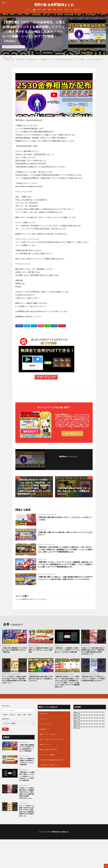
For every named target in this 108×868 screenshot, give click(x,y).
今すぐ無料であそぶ (72, 434)
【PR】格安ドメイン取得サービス (51, 780)
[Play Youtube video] (54, 95)
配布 (44, 10)
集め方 (60, 10)
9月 (100, 724)
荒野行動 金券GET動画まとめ (54, 5)
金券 (34, 10)
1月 (79, 721)
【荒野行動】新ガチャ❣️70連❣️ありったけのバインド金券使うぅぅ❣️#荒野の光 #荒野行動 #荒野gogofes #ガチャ (93, 685)
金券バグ (77, 10)
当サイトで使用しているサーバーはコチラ (54, 750)
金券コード (68, 10)
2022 (75, 733)
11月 (75, 726)
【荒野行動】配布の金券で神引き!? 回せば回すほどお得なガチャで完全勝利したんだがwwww (41, 684)
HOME (4, 57)
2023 (75, 730)
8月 (97, 724)
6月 (92, 724)
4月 (87, 721)
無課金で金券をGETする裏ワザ (50, 761)
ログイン (34, 603)
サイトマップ (44, 729)
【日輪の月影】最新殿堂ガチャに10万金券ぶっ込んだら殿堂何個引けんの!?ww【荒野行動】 (14, 654)
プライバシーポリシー (47, 734)
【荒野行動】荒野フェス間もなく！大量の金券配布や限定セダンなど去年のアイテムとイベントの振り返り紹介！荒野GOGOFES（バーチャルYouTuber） (65, 584)
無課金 (30, 724)
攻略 (54, 10)
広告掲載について (46, 740)
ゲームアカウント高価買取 (49, 767)
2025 (75, 724)
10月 (103, 724)
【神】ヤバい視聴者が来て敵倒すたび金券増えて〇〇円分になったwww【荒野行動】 (40, 654)
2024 (75, 727)
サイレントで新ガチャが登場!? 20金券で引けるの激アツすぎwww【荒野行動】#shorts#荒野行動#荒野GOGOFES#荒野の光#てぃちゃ (14, 685)
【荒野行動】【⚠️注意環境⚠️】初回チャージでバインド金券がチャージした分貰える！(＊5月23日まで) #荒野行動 (67, 656)
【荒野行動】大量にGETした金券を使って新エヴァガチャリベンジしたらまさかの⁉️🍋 (65, 534)
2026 (75, 721)
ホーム (29, 10)
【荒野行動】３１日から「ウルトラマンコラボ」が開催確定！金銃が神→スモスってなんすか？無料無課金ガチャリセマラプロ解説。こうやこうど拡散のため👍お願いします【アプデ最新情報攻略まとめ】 (65, 568)
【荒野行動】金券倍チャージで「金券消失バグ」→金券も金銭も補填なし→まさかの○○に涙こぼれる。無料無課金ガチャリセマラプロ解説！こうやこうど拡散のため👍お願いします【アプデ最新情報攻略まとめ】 (67, 689)
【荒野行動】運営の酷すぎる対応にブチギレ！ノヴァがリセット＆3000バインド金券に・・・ (65, 519)
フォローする (69, 459)
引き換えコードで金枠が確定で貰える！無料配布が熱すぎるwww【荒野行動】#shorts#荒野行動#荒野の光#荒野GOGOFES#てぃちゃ (93, 656)
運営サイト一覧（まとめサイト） (51, 745)
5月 (89, 721)
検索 (5, 738)
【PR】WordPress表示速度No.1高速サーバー (53, 773)
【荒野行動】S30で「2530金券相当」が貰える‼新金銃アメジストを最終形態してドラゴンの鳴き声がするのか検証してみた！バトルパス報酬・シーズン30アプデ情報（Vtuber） (54, 59)
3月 (84, 721)
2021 (75, 736)
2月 (81, 721)
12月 (78, 726)
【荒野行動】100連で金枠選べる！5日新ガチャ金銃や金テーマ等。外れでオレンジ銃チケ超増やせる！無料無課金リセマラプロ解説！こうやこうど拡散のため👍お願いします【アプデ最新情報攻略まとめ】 (65, 551)
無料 (39, 10)
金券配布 (5, 724)
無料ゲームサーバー (46, 756)
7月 (95, 724)
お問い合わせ (44, 723)
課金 (49, 10)
